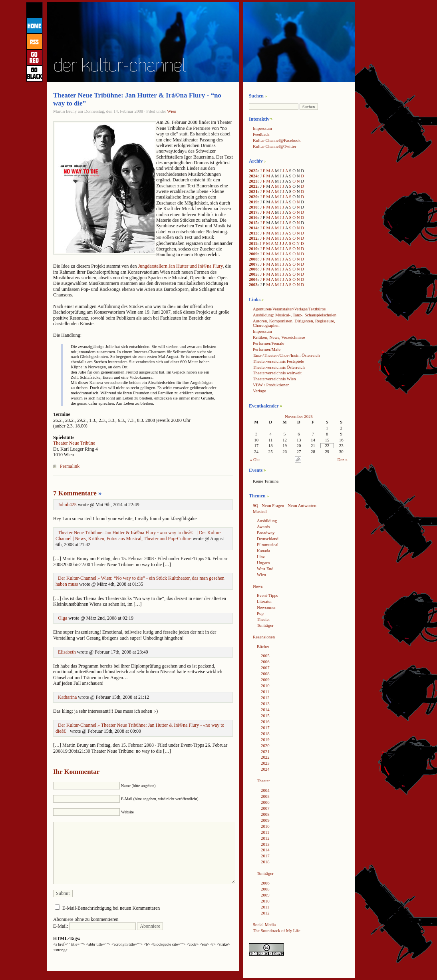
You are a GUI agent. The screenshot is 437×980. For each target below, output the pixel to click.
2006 (253, 269)
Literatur (264, 601)
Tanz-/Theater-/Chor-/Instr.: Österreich (286, 355)
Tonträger (265, 625)
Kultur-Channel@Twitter (275, 146)
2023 (253, 181)
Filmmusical (268, 545)
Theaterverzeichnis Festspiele (278, 361)
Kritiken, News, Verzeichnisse (279, 337)
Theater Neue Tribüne (74, 443)
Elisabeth (67, 652)
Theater (263, 619)
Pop (260, 613)
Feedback (261, 134)
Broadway (266, 533)
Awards (263, 527)
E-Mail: (94, 926)
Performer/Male (267, 349)
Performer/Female (269, 343)
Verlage (259, 391)
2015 (253, 223)
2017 (253, 212)
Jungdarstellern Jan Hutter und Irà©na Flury (181, 266)
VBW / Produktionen (271, 385)
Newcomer (266, 607)
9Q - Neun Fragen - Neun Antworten (285, 505)
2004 (253, 279)
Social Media (264, 924)
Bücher (263, 646)
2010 (253, 248)
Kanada (263, 551)
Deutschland (268, 539)
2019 (253, 202)
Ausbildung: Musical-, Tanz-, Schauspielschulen (295, 315)
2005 (253, 274)
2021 (253, 191)
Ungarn (263, 563)
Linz (261, 557)
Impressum (262, 128)
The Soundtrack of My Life (277, 930)
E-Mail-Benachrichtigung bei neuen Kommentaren (111, 908)
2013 (253, 233)
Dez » (343, 459)
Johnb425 (67, 505)
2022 (253, 186)
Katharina (67, 697)
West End (265, 569)
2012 (253, 238)
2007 (253, 264)
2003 (253, 284)
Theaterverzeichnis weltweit (277, 373)
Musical (260, 511)
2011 (253, 243)
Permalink (70, 466)
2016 (253, 217)
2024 (253, 176)
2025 (253, 171)
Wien (172, 111)
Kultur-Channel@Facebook (277, 140)
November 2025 (299, 416)
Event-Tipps (267, 595)
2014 (253, 228)
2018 (253, 207)
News (258, 586)
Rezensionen (264, 637)
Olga (63, 618)
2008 (253, 259)
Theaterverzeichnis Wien (274, 379)
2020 (253, 197)
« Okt (255, 459)
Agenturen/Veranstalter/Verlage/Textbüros (289, 309)
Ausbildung (267, 521)
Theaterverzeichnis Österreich (279, 367)
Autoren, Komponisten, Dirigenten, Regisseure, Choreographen (294, 323)
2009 (253, 254)
